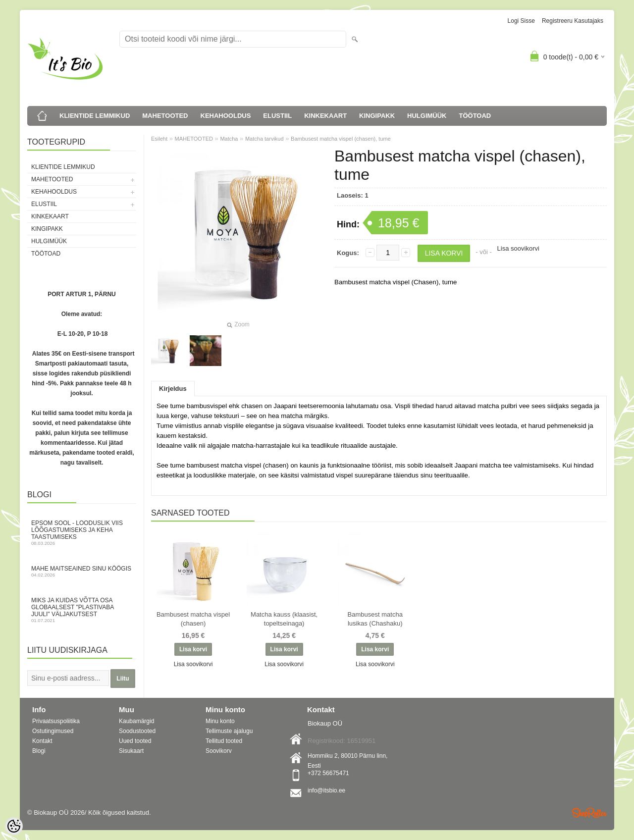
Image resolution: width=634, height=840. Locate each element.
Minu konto (220, 721)
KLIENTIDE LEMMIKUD (95, 116)
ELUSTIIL (277, 116)
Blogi (39, 751)
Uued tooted (135, 741)
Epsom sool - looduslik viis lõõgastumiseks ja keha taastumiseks (82, 533)
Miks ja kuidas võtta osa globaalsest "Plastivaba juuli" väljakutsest (82, 610)
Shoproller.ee (589, 813)
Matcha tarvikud (264, 139)
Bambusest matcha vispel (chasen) (193, 619)
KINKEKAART (325, 116)
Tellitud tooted (224, 741)
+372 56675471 (328, 773)
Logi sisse (521, 21)
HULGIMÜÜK (427, 116)
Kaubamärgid (136, 721)
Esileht (159, 139)
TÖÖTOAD (475, 116)
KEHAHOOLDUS (226, 116)
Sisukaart (131, 751)
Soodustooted (137, 731)
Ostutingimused (53, 731)
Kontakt (42, 741)
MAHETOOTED (165, 116)
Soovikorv (219, 751)
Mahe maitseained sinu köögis (82, 571)
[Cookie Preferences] (14, 826)
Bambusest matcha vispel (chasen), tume (341, 139)
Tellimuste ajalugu (229, 731)
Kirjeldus (173, 389)
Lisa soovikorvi (518, 248)
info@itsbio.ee (326, 790)
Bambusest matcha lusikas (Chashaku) (375, 619)
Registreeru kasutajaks (573, 21)
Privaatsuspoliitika (56, 721)
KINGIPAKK (377, 116)
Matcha (229, 139)
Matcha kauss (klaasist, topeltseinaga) (284, 619)
